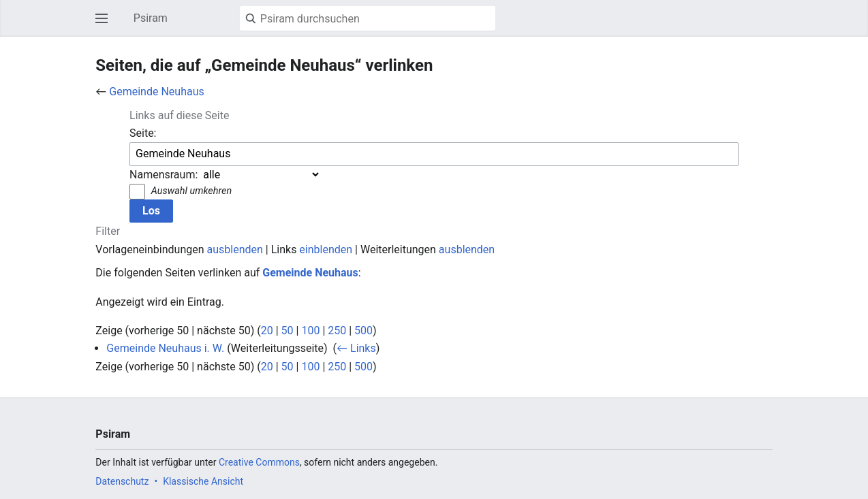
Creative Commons (259, 462)
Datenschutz (122, 481)
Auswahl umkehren (191, 191)
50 (288, 331)
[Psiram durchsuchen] (368, 18)
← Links (356, 348)
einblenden (326, 249)
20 (267, 331)
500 (363, 331)
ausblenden (235, 249)
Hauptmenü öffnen (106, 25)
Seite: (143, 133)
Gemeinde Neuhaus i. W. (165, 348)
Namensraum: (164, 175)
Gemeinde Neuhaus (156, 92)
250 (337, 331)
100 (310, 331)
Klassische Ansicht (203, 481)
